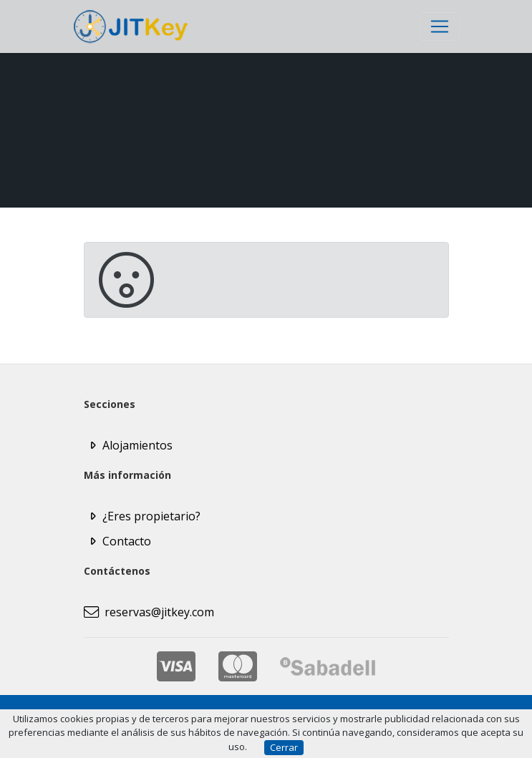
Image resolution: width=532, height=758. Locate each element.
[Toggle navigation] (440, 26)
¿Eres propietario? (151, 516)
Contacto (127, 541)
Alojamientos (137, 445)
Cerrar (284, 747)
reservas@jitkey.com (149, 612)
